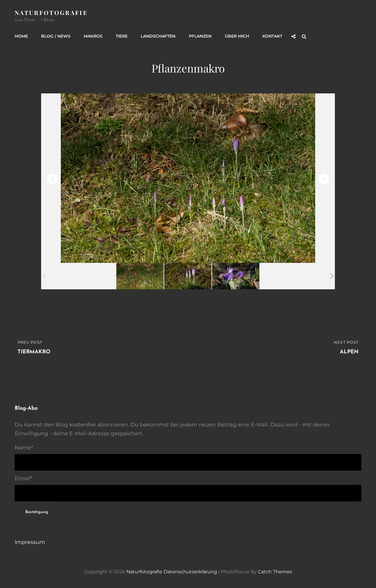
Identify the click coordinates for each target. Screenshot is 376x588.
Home (21, 36)
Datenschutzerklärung (190, 571)
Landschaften (158, 36)
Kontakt (272, 36)
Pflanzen (200, 36)
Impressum (30, 542)
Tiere (122, 36)
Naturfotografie (51, 12)
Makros (93, 36)
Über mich (237, 36)
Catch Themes (275, 571)
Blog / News (56, 36)
